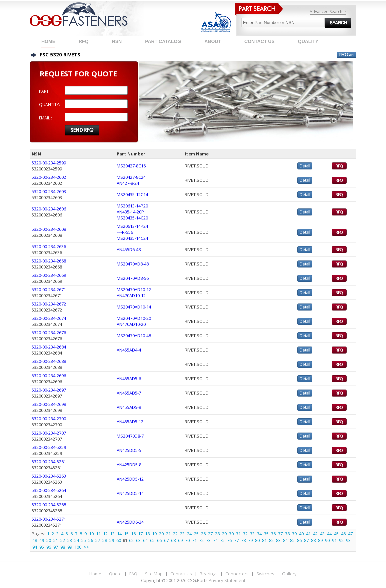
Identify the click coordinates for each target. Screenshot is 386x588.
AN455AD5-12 (130, 422)
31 (238, 534)
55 (84, 540)
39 (294, 534)
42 (315, 534)
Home (48, 41)
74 (215, 540)
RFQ (84, 41)
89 (320, 540)
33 (252, 534)
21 (168, 534)
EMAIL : (45, 118)
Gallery (289, 574)
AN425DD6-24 (130, 522)
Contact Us (181, 574)
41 (308, 534)
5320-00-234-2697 (49, 390)
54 (77, 540)
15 (126, 534)
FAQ (133, 574)
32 (245, 534)
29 (224, 534)
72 (201, 540)
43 (322, 534)
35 (266, 534)
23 (182, 534)
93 (348, 540)
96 (49, 547)
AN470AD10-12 (131, 296)
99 (70, 547)
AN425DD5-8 (129, 465)
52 (63, 540)
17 (140, 534)
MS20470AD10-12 (134, 289)
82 (271, 540)
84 (285, 540)
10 (91, 534)
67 (166, 540)
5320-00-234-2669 (49, 275)
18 (147, 534)
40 (301, 534)
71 (194, 540)
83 (278, 540)
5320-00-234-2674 (49, 318)
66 (159, 540)
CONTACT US (259, 41)
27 (210, 534)
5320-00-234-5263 (49, 476)
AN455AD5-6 (129, 379)
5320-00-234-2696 (49, 376)
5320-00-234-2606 (49, 209)
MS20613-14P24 (132, 226)
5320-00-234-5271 (49, 519)
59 (112, 540)
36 (273, 534)
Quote (115, 574)
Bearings (209, 574)
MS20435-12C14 (132, 194)
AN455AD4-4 (129, 350)
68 (173, 540)
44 (329, 534)
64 (145, 540)
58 (105, 540)
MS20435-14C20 (132, 218)
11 (98, 534)
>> (86, 547)
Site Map (154, 574)
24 (189, 534)
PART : (45, 91)
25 (196, 534)
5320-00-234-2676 (49, 333)
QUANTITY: (49, 105)
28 (217, 534)
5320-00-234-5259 (49, 447)
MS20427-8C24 (131, 177)
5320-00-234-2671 (49, 289)
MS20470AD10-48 (134, 336)
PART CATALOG (163, 41)
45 (336, 534)
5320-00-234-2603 (49, 191)
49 (42, 540)
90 (327, 540)
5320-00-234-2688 (49, 361)
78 (243, 540)
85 (292, 540)
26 (203, 534)
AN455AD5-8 (129, 407)
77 (236, 540)
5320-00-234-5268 (49, 505)
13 (112, 534)
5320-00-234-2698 (49, 404)
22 (175, 534)
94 (35, 547)
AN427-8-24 (128, 183)
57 (98, 540)
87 (306, 540)
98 (63, 547)
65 (152, 540)
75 (222, 540)
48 (35, 540)
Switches (265, 574)
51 (56, 540)
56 (91, 540)
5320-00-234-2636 (49, 246)
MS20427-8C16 (131, 166)
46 (343, 534)
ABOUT (213, 41)
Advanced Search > (328, 12)
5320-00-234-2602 (49, 177)
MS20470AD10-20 (134, 318)
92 (341, 540)
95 (42, 547)
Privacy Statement (227, 580)
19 (154, 534)
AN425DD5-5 (129, 450)
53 (70, 540)
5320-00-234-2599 (49, 163)
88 (313, 540)
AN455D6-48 (129, 249)
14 (119, 534)
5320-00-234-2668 (49, 261)
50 (49, 540)
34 (259, 534)
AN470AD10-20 (131, 324)
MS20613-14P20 (132, 206)
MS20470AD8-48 (133, 264)
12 (105, 534)
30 (231, 534)
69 (180, 540)
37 (280, 534)
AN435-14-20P (130, 212)
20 (161, 534)
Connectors (237, 574)
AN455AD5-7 (129, 393)
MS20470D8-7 (130, 436)
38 (287, 534)
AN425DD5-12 (130, 479)
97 (56, 547)
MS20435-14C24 (132, 238)
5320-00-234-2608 (49, 229)
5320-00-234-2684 (49, 347)
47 (350, 534)
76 (229, 540)
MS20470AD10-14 (134, 307)
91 (334, 540)
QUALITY (308, 41)
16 (133, 534)
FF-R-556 (125, 232)
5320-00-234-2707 (49, 433)
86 (299, 540)
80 (257, 540)
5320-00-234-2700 (49, 419)
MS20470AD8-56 (133, 278)
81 (264, 540)
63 (138, 540)
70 (187, 540)
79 (250, 540)
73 (208, 540)
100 (78, 547)
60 (119, 540)
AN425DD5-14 (130, 493)
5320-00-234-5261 (49, 462)
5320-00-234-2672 (49, 304)
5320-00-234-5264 (49, 490)
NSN (117, 41)
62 (131, 540)
